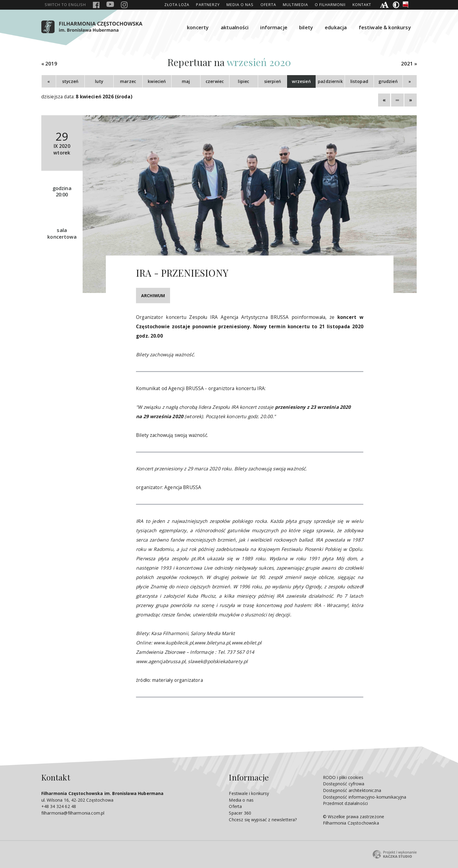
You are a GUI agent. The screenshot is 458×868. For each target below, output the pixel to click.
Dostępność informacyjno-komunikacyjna (365, 797)
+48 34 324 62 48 (59, 806)
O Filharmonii (330, 5)
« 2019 (49, 64)
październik (330, 81)
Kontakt (362, 5)
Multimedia (295, 5)
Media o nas (240, 5)
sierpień (273, 81)
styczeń (70, 81)
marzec (128, 81)
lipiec (243, 81)
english (65, 5)
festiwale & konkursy (385, 27)
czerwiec (215, 81)
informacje (274, 27)
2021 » (409, 64)
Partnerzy (208, 5)
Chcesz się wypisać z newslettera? (263, 820)
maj (186, 81)
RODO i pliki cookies (343, 777)
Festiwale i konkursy (249, 793)
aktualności (235, 27)
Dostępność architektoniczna (352, 790)
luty (99, 81)
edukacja (336, 27)
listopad (359, 81)
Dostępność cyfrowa (344, 784)
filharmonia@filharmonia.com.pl (73, 813)
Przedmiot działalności (345, 803)
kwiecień (157, 81)
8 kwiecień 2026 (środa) (104, 97)
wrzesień (301, 81)
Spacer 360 (240, 813)
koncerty (198, 27)
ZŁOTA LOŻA (177, 5)
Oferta (268, 5)
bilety (306, 27)
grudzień (388, 81)
